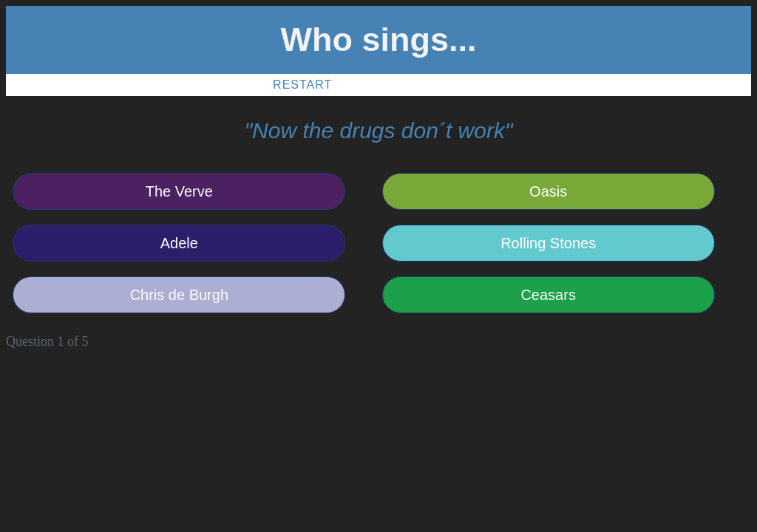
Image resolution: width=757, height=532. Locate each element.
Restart (302, 85)
